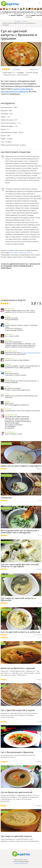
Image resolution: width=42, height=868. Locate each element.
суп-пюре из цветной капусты (21, 253)
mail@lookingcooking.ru (21, 863)
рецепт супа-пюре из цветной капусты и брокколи (17, 90)
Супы (3, 644)
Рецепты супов (6, 444)
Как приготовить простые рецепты (10, 4)
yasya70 (37, 69)
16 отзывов (16, 69)
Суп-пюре (5, 812)
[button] (40, 3)
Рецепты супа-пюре (8, 576)
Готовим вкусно (21, 854)
